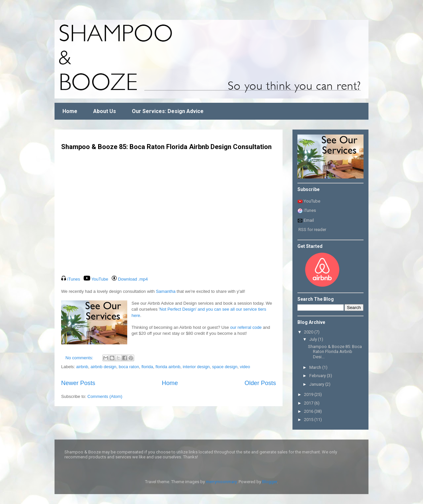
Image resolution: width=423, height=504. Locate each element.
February (318, 376)
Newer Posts (78, 383)
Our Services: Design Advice (168, 111)
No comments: (80, 358)
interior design (196, 367)
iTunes (310, 210)
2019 (309, 394)
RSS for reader (312, 230)
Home (70, 111)
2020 (309, 332)
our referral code (246, 327)
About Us (105, 111)
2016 (309, 411)
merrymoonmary (221, 482)
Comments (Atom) (105, 396)
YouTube (312, 201)
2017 (309, 403)
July (314, 339)
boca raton (129, 367)
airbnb (82, 367)
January (317, 384)
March (316, 367)
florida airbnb (168, 367)
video (245, 367)
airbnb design (103, 367)
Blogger (269, 482)
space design (225, 367)
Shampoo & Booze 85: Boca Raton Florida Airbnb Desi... (335, 352)
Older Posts (260, 383)
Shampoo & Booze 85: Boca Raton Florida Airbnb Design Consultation (166, 147)
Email (306, 220)
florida (147, 367)
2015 (309, 420)
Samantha (166, 291)
